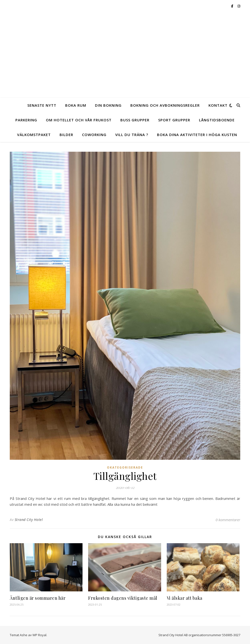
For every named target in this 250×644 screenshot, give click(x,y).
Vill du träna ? (132, 135)
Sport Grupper (174, 120)
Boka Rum (76, 105)
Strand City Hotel (29, 520)
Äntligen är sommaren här (38, 598)
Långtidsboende (217, 120)
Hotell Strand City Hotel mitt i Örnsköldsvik (125, 51)
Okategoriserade (125, 467)
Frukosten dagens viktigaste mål (123, 598)
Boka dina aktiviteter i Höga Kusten (197, 135)
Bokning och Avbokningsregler (165, 105)
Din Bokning (108, 105)
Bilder (66, 135)
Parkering (26, 120)
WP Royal (39, 635)
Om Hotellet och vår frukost (79, 120)
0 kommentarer (228, 520)
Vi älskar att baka (185, 598)
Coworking (94, 135)
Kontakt (218, 105)
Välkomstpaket (34, 135)
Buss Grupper (135, 120)
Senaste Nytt (42, 105)
